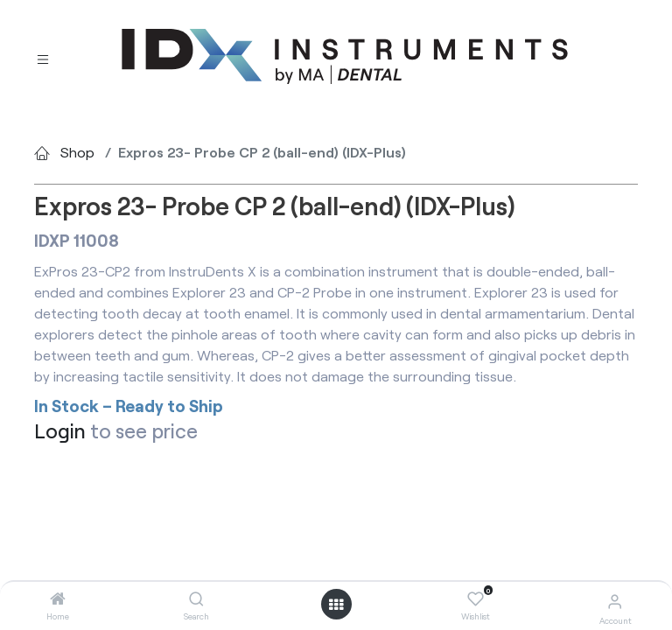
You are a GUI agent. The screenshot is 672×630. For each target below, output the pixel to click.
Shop (77, 152)
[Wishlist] (476, 599)
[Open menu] (336, 605)
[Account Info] (615, 601)
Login (60, 430)
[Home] (58, 599)
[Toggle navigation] (43, 57)
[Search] (196, 599)
